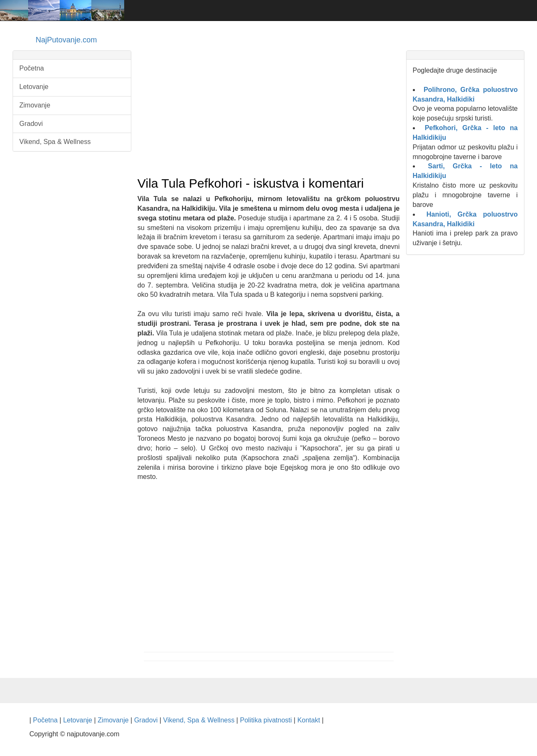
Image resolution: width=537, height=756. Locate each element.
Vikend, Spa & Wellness (55, 142)
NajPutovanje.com (66, 40)
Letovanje (34, 87)
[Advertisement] (269, 110)
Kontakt (309, 720)
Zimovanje (35, 105)
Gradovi (31, 124)
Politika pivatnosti (266, 720)
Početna (32, 68)
